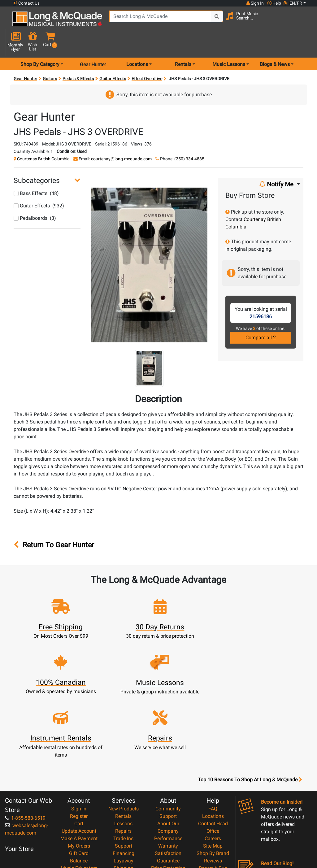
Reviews (213, 785)
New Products (124, 733)
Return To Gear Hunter (54, 525)
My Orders (79, 770)
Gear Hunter (93, 44)
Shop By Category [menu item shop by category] (40, 44)
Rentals (123, 740)
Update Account (79, 755)
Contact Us (26, 3)
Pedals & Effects (78, 59)
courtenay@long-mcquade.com (121, 139)
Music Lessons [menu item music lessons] (229, 44)
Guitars (50, 59)
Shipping (123, 792)
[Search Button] (215, 22)
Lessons (123, 748)
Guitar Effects (113, 59)
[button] (305, 22)
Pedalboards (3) (35, 198)
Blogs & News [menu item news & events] (275, 44)
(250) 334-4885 (189, 139)
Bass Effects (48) (36, 174)
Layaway (124, 785)
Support (124, 770)
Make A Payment (79, 763)
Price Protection (168, 792)
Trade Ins (123, 763)
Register (79, 740)
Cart (79, 748)
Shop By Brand (213, 777)
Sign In (79, 733)
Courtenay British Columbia (43, 139)
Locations (213, 740)
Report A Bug (213, 792)
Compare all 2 (261, 318)
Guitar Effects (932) (39, 186)
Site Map (213, 770)
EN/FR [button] (293, 3)
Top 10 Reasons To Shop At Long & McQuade (250, 704)
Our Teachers (168, 829)
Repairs (123, 755)
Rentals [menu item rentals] (183, 44)
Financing (124, 777)
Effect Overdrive (147, 59)
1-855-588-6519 (25, 742)
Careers (213, 763)
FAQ (213, 733)
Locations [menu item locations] (137, 44)
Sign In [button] (255, 3)
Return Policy (168, 822)
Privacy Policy (168, 815)
